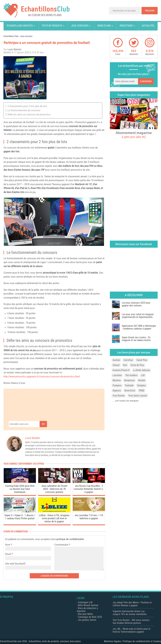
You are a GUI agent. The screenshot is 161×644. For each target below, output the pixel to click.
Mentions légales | (113, 641)
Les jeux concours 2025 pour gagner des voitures (136, 304)
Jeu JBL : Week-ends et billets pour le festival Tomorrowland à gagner (131, 630)
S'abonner (146, 81)
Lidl (143, 375)
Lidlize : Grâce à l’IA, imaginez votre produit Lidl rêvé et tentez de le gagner (54, 518)
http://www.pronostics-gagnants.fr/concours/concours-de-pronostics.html (42, 376)
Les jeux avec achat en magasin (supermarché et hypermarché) (138, 316)
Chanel (116, 365)
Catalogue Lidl (85, 602)
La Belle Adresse (142, 370)
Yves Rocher (119, 396)
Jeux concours (80, 26)
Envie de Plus (137, 365)
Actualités (148, 26)
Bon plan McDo (85, 614)
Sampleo (141, 385)
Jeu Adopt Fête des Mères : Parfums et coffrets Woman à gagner (132, 604)
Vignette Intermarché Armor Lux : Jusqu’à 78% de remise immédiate (130, 613)
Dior (125, 365)
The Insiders (131, 375)
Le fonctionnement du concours (24, 110)
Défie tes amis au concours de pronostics (29, 114)
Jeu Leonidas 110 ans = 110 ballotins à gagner (89, 517)
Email (8, 554)
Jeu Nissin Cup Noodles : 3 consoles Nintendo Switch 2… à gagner (89, 489)
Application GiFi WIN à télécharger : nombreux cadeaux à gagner (139, 327)
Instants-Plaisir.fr (121, 370)
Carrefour (128, 360)
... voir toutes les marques (126, 401)
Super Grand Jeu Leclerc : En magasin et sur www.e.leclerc (136, 339)
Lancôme (117, 375)
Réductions (126, 26)
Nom (8, 545)
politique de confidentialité (70, 539)
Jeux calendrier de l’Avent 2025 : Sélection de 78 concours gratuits (54, 489)
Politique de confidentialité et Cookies (142, 641)
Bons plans (104, 26)
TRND (141, 391)
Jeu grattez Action (87, 620)
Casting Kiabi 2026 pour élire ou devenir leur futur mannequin (20, 489)
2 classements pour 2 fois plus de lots (27, 106)
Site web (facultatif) (15, 564)
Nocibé (142, 380)
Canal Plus (142, 360)
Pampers (117, 385)
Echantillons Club (11, 36)
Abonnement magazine (134, 135)
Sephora (117, 391)
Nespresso (129, 380)
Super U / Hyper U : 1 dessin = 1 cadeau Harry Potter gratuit (20, 517)
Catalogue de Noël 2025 (90, 617)
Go (43, 424)
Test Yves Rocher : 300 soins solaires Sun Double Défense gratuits (131, 622)
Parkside (129, 385)
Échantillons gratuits (20, 26)
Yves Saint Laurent (138, 396)
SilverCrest (130, 391)
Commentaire (62, 545)
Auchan (116, 360)
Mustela (117, 380)
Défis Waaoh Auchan (88, 605)
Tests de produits (52, 26)
